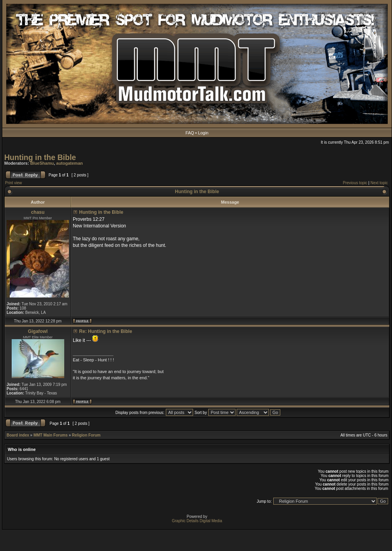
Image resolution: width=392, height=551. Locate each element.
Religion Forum (86, 435)
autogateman (69, 163)
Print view (13, 183)
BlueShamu (42, 163)
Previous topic (355, 183)
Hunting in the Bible (40, 157)
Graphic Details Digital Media (197, 521)
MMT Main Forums (51, 435)
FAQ (190, 133)
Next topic (379, 183)
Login (203, 133)
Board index (18, 435)
